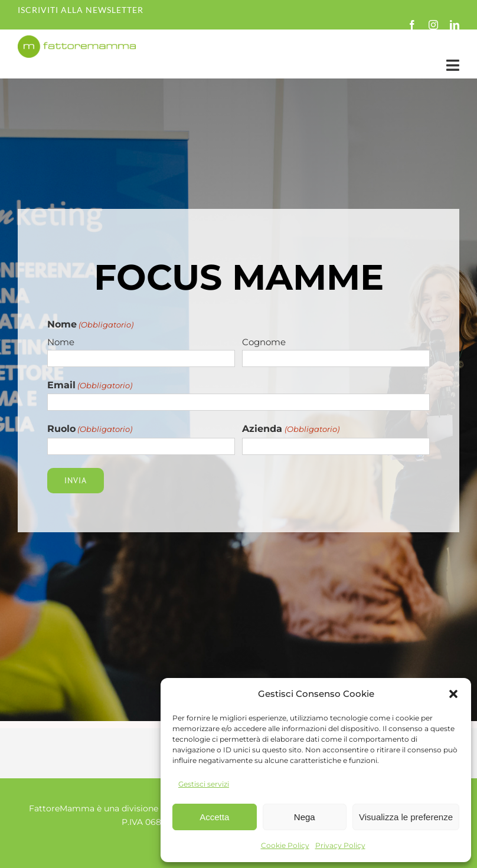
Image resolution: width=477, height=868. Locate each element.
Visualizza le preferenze (406, 817)
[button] (453, 694)
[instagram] (433, 25)
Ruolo (90, 429)
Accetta (214, 817)
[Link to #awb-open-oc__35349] (453, 65)
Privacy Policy (340, 845)
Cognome (264, 342)
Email (90, 386)
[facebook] (412, 25)
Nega (305, 817)
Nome (61, 342)
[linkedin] (455, 25)
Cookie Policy (285, 845)
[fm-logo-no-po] (77, 41)
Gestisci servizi (204, 784)
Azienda (290, 429)
